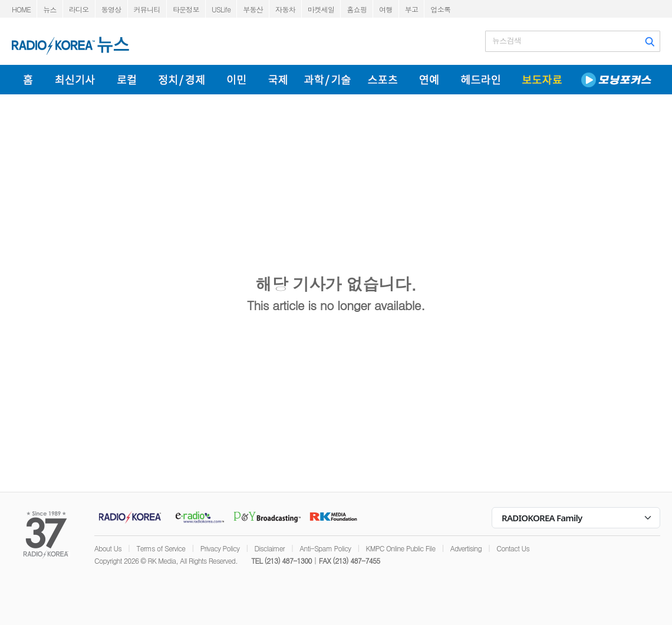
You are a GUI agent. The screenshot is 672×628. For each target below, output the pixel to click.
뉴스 (50, 9)
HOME (21, 9)
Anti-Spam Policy (325, 548)
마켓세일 (321, 9)
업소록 (440, 9)
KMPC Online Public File (401, 548)
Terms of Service (161, 548)
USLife (221, 9)
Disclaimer (270, 548)
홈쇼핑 (357, 9)
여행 (386, 9)
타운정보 (186, 9)
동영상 (111, 9)
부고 (412, 9)
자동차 (285, 9)
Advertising (466, 548)
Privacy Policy (220, 548)
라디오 (79, 9)
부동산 (253, 9)
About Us (108, 548)
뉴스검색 (507, 41)
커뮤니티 (147, 9)
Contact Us (513, 548)
